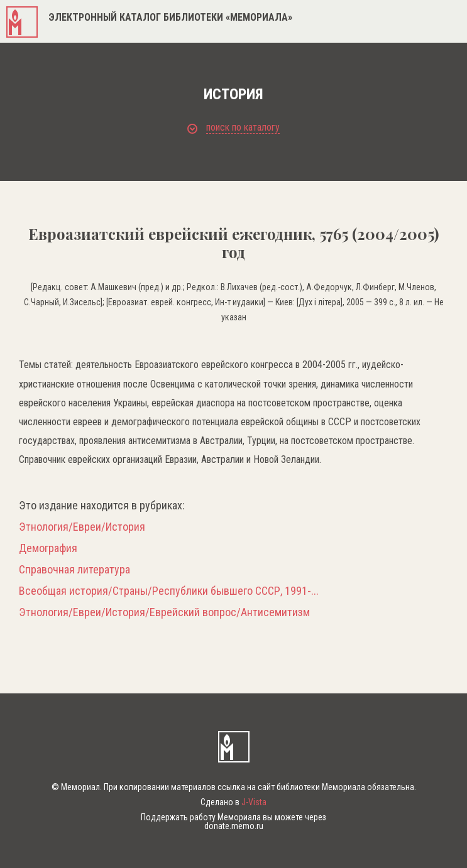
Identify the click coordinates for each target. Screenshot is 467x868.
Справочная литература (74, 570)
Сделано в (233, 802)
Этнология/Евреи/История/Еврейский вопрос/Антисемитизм (164, 612)
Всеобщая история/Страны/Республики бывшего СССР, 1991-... (169, 591)
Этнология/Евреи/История (82, 527)
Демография (48, 548)
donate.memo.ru (234, 826)
